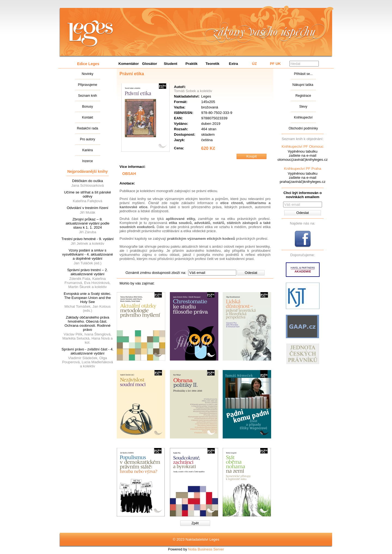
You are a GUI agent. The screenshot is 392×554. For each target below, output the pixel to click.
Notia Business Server (206, 549)
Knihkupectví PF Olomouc (302, 146)
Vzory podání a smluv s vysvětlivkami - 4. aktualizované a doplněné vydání (88, 254)
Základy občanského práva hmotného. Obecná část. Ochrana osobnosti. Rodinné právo (88, 323)
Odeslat (251, 273)
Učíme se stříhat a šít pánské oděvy (88, 194)
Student (171, 64)
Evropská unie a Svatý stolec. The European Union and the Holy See (88, 298)
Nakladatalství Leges (90, 34)
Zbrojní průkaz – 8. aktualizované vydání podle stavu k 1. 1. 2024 (88, 223)
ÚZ (255, 64)
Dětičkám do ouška (88, 181)
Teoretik (212, 64)
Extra (233, 64)
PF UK (275, 64)
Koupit (252, 156)
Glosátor (150, 64)
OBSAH (129, 174)
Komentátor (129, 64)
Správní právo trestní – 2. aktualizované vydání (88, 272)
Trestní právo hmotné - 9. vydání (87, 239)
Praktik (191, 64)
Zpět (195, 523)
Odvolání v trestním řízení (88, 208)
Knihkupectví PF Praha (302, 169)
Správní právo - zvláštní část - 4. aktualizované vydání (88, 351)
